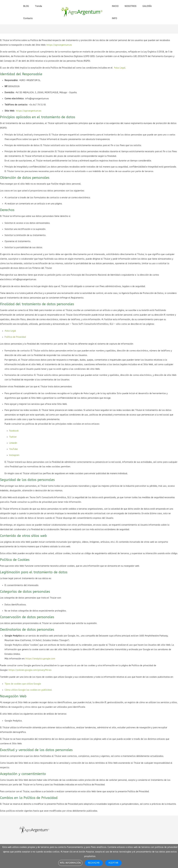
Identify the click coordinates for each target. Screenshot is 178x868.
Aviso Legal (120, 68)
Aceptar (113, 863)
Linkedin (13, 443)
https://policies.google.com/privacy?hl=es (30, 670)
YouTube (13, 449)
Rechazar (94, 863)
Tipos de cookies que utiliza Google (23, 684)
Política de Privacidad (15, 337)
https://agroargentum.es (59, 45)
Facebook (14, 431)
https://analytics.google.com (40, 659)
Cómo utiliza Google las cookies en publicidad (28, 690)
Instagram (14, 455)
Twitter (13, 437)
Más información (70, 863)
